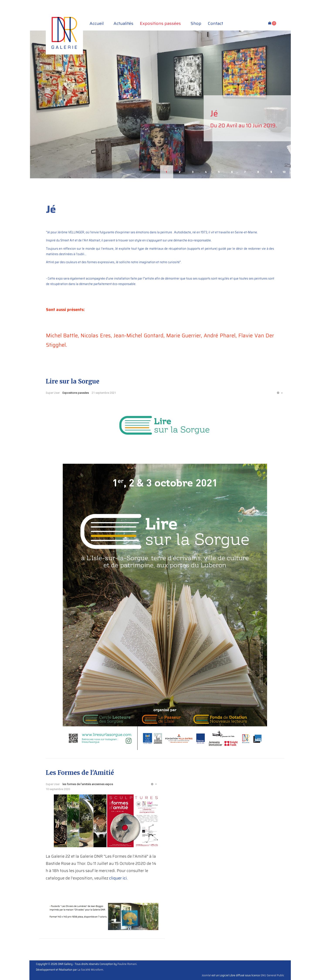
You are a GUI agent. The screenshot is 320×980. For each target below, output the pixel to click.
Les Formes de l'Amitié (80, 773)
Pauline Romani (127, 964)
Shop (196, 23)
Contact (215, 23)
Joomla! (206, 975)
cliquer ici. (118, 878)
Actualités (123, 23)
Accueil (98, 23)
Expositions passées (162, 23)
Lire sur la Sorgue (73, 381)
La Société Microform (90, 970)
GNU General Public (272, 975)
